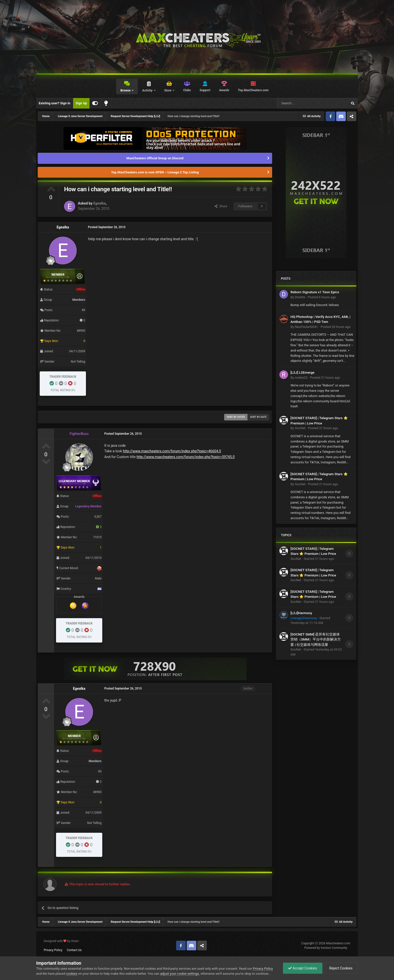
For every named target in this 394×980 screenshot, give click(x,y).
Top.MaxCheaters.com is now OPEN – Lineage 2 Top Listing (155, 172)
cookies (72, 974)
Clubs (187, 90)
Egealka (99, 203)
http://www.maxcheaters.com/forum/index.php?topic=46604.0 (172, 451)
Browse (126, 90)
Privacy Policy (53, 950)
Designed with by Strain (61, 941)
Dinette (300, 297)
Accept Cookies (303, 968)
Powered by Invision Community (326, 948)
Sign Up (81, 103)
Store (168, 90)
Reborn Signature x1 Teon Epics (315, 292)
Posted (322, 297)
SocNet (300, 428)
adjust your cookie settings (180, 974)
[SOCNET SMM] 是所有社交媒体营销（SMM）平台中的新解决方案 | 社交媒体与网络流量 (316, 639)
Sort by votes (236, 417)
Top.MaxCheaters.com (253, 90)
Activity (148, 90)
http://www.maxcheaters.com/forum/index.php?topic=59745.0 (185, 457)
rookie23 (301, 378)
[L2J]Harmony (301, 613)
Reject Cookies (340, 968)
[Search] (301, 103)
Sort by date (258, 417)
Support (205, 90)
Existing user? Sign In (55, 103)
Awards (224, 90)
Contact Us (74, 950)
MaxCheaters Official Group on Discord (155, 158)
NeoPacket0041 (306, 327)
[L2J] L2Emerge (302, 372)
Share (221, 206)
